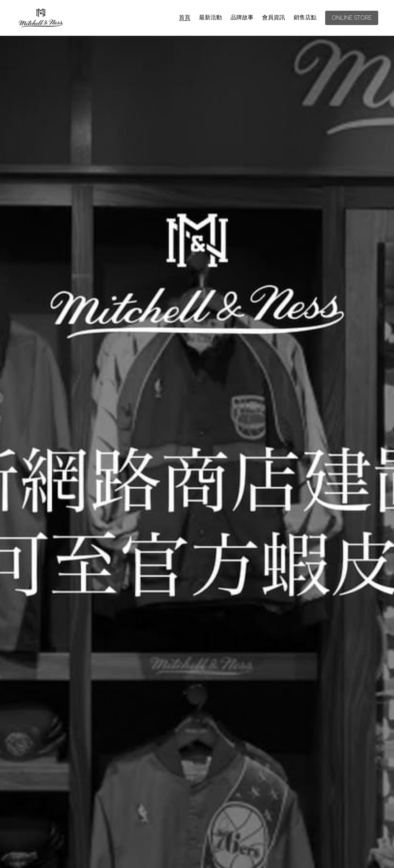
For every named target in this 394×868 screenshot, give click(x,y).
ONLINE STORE (352, 18)
